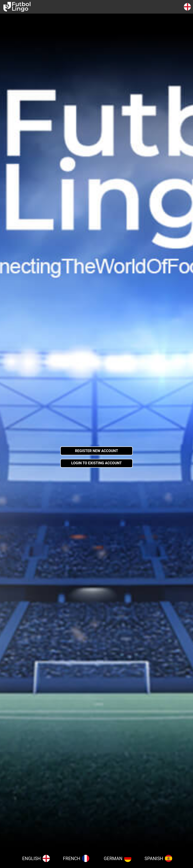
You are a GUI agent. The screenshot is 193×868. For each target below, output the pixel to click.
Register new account (96, 451)
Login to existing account (97, 463)
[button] (187, 7)
